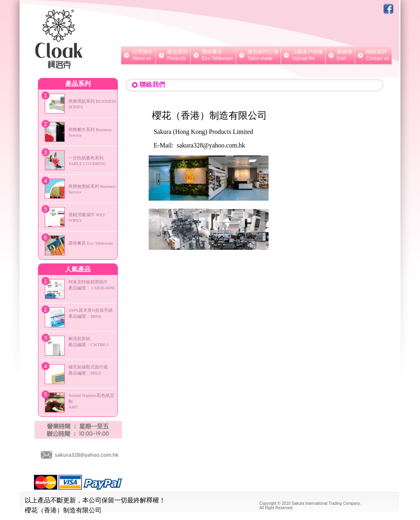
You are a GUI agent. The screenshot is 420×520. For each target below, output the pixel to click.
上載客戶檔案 (303, 55)
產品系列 (173, 55)
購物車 (340, 55)
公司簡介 (138, 55)
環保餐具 (213, 55)
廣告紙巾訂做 (258, 55)
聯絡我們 (373, 55)
